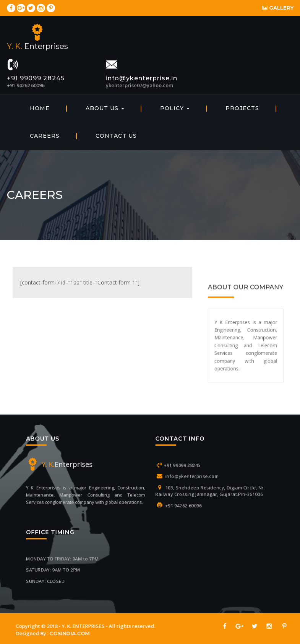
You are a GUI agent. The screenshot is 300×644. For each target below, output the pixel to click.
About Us (105, 108)
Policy (175, 108)
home (40, 108)
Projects (242, 108)
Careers (45, 136)
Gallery (274, 8)
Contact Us (116, 136)
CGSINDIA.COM (62, 633)
